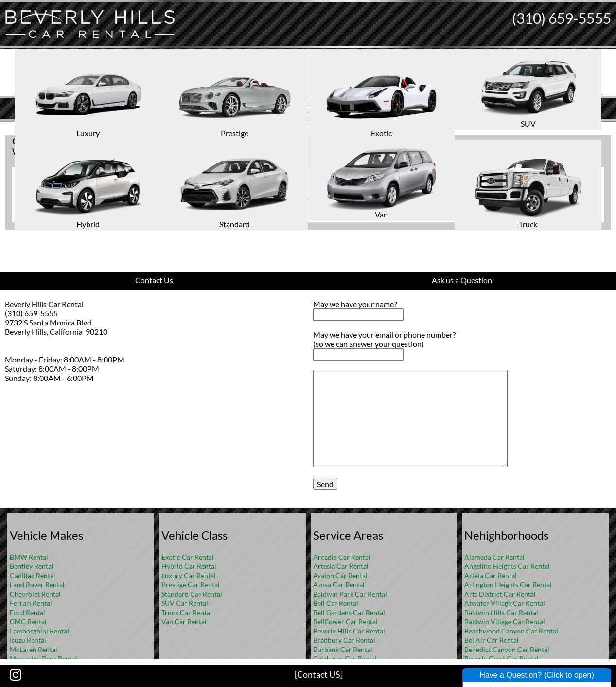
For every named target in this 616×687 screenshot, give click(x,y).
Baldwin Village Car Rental (505, 622)
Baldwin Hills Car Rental (501, 612)
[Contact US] (319, 674)
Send (325, 484)
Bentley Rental (32, 566)
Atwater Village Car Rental (505, 603)
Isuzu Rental (28, 640)
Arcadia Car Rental (342, 557)
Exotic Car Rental (188, 557)
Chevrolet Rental (35, 594)
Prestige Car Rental (191, 585)
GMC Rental (28, 622)
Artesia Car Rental (341, 566)
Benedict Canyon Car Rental (507, 649)
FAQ (321, 129)
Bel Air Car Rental (492, 640)
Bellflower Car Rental (345, 622)
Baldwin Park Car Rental (350, 594)
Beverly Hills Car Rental (349, 631)
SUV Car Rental (185, 603)
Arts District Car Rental (500, 594)
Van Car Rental (184, 622)
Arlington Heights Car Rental (508, 585)
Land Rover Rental (37, 585)
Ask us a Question (462, 280)
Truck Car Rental (187, 612)
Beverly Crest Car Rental (502, 659)
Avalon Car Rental (340, 575)
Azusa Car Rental (339, 585)
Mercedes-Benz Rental (44, 659)
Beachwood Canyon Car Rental (511, 631)
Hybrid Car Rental (189, 566)
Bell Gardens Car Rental (349, 612)
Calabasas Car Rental (345, 659)
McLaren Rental (34, 649)
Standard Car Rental (192, 594)
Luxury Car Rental (189, 575)
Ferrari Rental (31, 603)
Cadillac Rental (33, 575)
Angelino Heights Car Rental (507, 566)
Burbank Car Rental (343, 649)
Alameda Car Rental (494, 557)
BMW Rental (29, 557)
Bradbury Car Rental (344, 640)
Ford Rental (27, 612)
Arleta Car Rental (491, 575)
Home (298, 129)
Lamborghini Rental (39, 631)
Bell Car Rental (336, 603)
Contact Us (154, 280)
